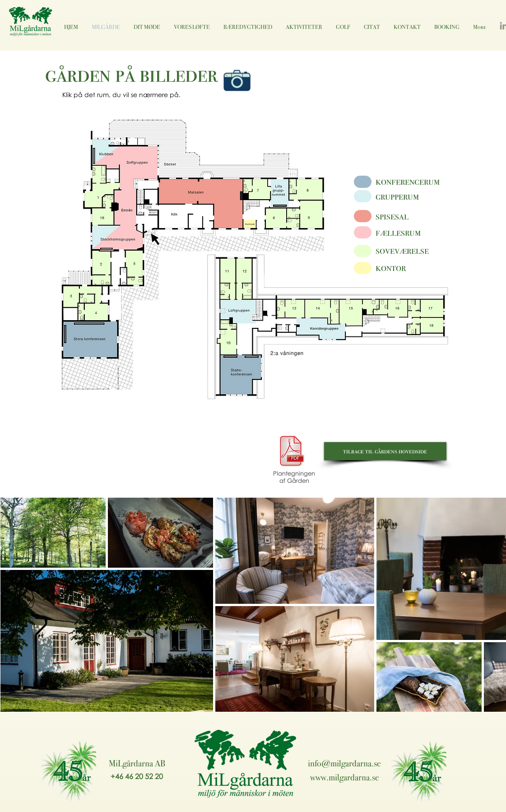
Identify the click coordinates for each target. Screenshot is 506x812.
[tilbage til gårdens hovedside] (385, 451)
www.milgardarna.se (345, 777)
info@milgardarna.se (344, 763)
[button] (101, 270)
